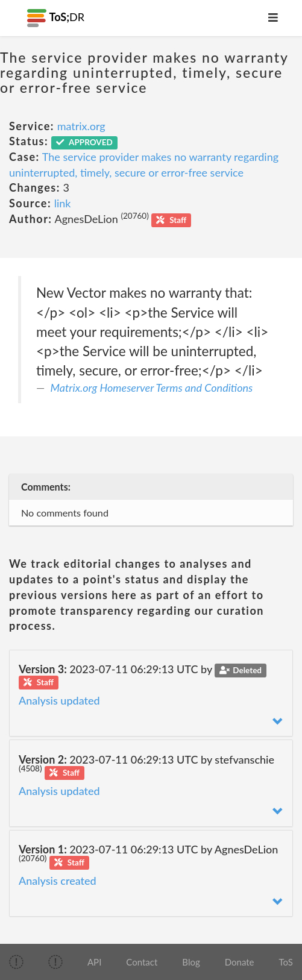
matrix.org (81, 126)
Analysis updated (59, 700)
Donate (240, 962)
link (63, 203)
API (94, 962)
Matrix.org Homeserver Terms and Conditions (152, 388)
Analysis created (58, 881)
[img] (16, 962)
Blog (191, 962)
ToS (286, 962)
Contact (142, 962)
